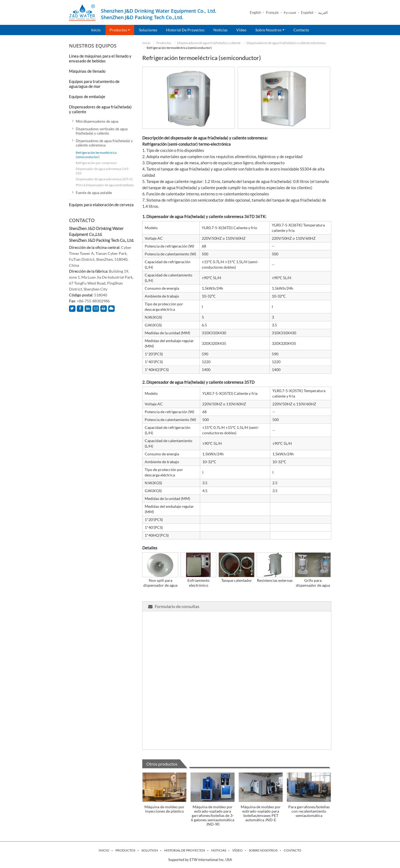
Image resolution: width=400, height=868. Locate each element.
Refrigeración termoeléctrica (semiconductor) (96, 155)
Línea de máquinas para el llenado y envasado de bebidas (100, 58)
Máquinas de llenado (87, 71)
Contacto (301, 30)
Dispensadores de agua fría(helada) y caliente (209, 43)
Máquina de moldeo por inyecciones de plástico (164, 809)
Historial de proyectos (185, 30)
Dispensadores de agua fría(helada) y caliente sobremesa (286, 43)
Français (272, 13)
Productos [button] (120, 30)
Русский (290, 13)
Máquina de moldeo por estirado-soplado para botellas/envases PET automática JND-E (261, 813)
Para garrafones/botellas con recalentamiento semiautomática (309, 811)
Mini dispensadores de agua (97, 121)
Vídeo (241, 30)
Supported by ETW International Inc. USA (200, 860)
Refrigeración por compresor (96, 163)
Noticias (220, 30)
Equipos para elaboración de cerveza (101, 205)
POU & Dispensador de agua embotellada (105, 185)
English (255, 13)
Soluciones (148, 30)
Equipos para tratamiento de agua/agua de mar (94, 84)
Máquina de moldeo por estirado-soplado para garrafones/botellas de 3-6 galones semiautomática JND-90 (213, 815)
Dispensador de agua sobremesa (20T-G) (104, 179)
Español (307, 13)
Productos (164, 43)
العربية (323, 13)
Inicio (96, 30)
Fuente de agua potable (94, 193)
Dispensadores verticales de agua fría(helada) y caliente (102, 131)
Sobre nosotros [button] (270, 30)
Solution (150, 850)
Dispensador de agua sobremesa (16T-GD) (103, 171)
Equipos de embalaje (87, 96)
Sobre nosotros (263, 850)
